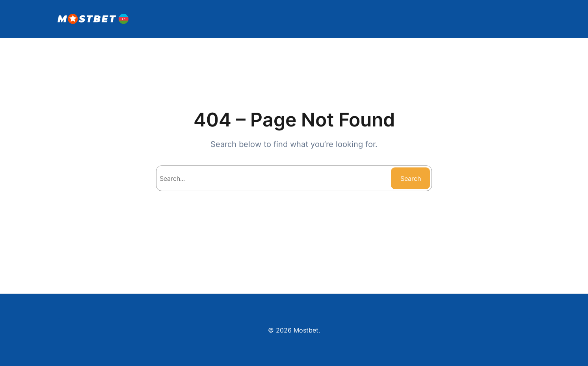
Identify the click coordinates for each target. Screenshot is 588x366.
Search (411, 178)
